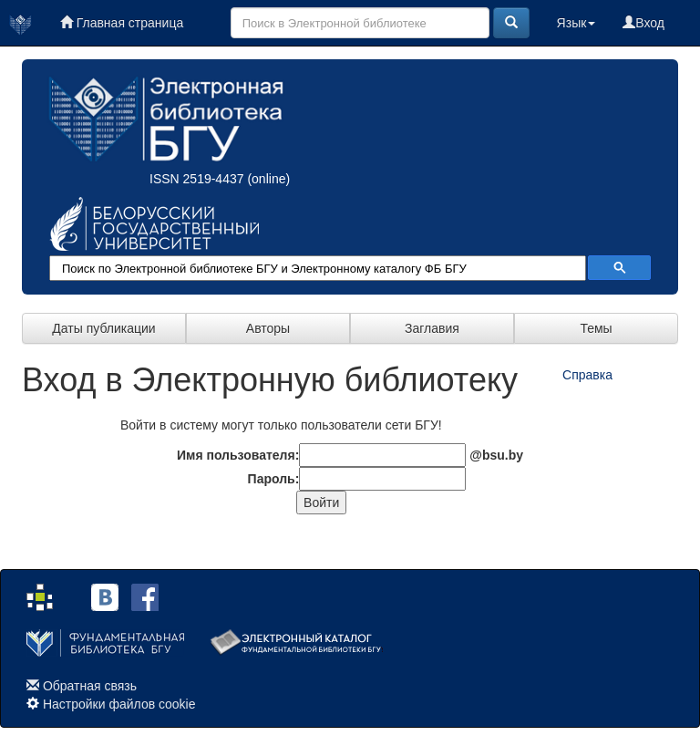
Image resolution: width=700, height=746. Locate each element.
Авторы (268, 328)
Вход (643, 23)
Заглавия (432, 328)
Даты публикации (103, 328)
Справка (587, 375)
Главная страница (122, 23)
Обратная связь (90, 686)
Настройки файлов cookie (119, 704)
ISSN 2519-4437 (197, 179)
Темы (596, 328)
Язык (576, 23)
